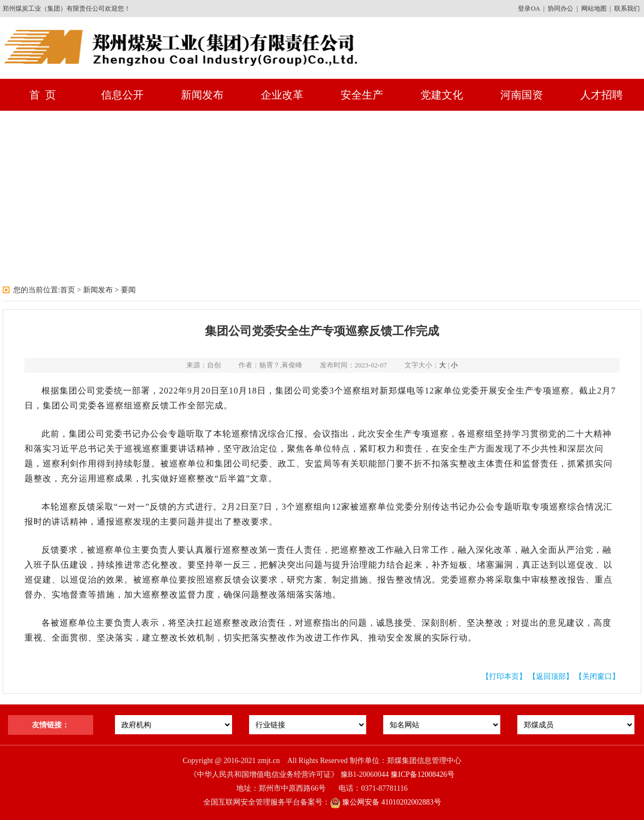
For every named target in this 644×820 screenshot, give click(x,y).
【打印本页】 (504, 676)
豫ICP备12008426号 (423, 774)
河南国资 (522, 95)
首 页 (43, 95)
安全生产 (362, 95)
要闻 (128, 290)
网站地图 (594, 9)
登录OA (529, 9)
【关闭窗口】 (597, 676)
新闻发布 (202, 95)
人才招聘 (601, 95)
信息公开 (122, 95)
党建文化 (442, 95)
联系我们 (627, 9)
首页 (68, 290)
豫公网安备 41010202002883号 (386, 802)
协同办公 (560, 9)
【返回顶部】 (551, 676)
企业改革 (282, 95)
